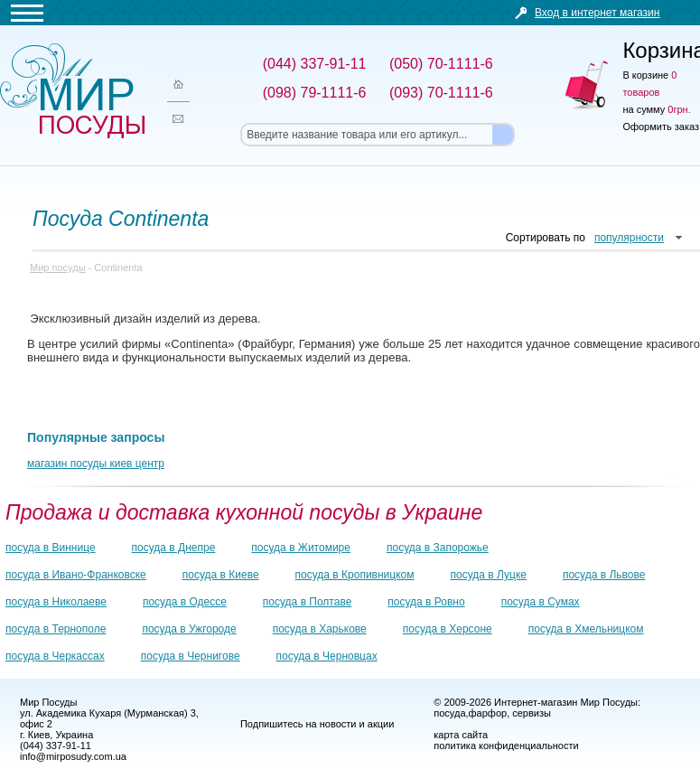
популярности (629, 238)
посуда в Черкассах (55, 656)
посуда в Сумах (541, 602)
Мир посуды (72, 91)
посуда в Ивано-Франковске (76, 575)
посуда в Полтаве (307, 602)
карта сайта (461, 735)
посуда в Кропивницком (355, 575)
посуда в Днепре (174, 548)
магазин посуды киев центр (96, 464)
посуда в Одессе (185, 602)
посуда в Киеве (221, 575)
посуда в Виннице (51, 548)
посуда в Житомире (301, 548)
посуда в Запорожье (438, 548)
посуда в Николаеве (56, 602)
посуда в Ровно (426, 602)
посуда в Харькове (320, 629)
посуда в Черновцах (327, 656)
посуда (449, 713)
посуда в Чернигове (191, 656)
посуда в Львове (604, 575)
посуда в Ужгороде (189, 629)
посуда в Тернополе (56, 629)
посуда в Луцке (489, 575)
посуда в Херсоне (448, 629)
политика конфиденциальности (506, 746)
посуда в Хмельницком (586, 629)
